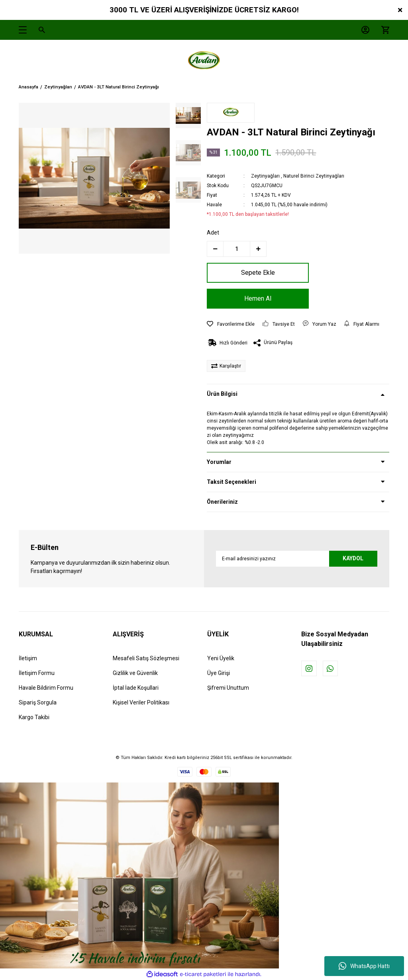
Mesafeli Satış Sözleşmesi (146, 658)
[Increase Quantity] (258, 249)
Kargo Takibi (34, 717)
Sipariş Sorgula (38, 702)
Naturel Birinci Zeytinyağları (314, 176)
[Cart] (383, 30)
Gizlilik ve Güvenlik (135, 673)
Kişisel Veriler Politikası (141, 702)
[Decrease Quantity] (215, 249)
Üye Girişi (219, 673)
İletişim (28, 658)
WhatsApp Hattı (364, 966)
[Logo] (204, 62)
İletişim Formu (37, 673)
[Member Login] (363, 30)
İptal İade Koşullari (136, 688)
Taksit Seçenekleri (231, 482)
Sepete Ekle (252, 273)
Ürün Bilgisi (222, 394)
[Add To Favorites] (231, 324)
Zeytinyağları (265, 176)
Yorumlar (219, 462)
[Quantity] (237, 249)
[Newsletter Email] (297, 559)
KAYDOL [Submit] (352, 558)
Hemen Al (253, 298)
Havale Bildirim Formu (46, 688)
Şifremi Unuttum (228, 688)
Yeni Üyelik (221, 658)
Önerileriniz (222, 502)
